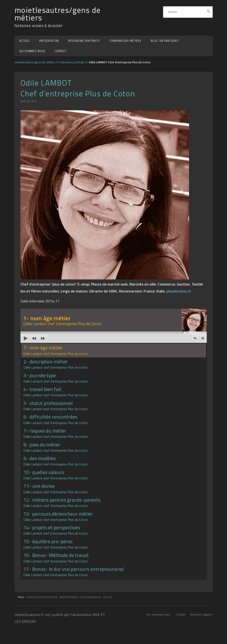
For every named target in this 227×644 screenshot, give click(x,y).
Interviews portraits (84, 41)
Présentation (49, 41)
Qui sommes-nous (32, 51)
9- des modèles (56, 461)
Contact (61, 51)
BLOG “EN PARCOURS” (165, 41)
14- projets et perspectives (56, 530)
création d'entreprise (42, 597)
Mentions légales (201, 615)
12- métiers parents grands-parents (62, 502)
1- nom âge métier (56, 350)
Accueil (25, 41)
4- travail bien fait (56, 391)
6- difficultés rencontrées (56, 419)
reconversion (91, 597)
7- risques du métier (56, 433)
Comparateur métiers (125, 41)
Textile (107, 597)
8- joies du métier (56, 447)
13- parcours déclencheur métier (58, 516)
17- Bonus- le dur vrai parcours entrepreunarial (74, 571)
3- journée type (56, 378)
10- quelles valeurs (56, 475)
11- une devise (56, 488)
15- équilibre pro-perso (56, 544)
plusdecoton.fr (179, 291)
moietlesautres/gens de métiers (58, 14)
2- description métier (56, 364)
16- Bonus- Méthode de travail (56, 557)
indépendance (69, 597)
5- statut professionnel (56, 405)
